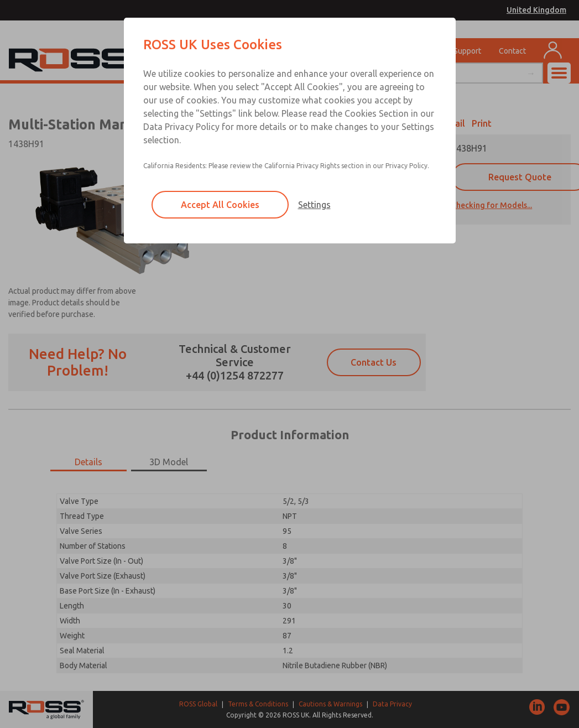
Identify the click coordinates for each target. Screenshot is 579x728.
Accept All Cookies (220, 205)
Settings (314, 205)
